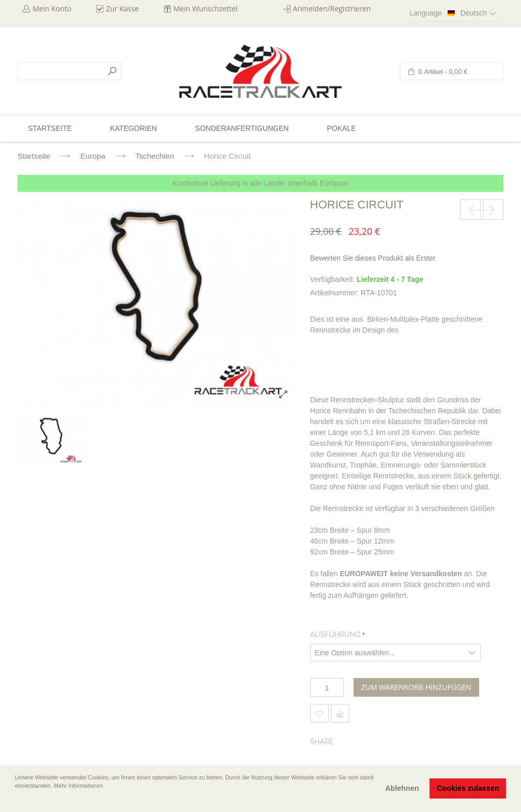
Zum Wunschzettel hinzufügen (319, 713)
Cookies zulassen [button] (468, 788)
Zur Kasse (122, 9)
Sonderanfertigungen (242, 128)
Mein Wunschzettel (206, 9)
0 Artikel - (442, 72)
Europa (93, 156)
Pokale (341, 128)
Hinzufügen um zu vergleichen (340, 713)
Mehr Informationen (78, 786)
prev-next (470, 209)
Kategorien (134, 128)
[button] (16, 800)
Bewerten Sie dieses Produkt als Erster (373, 258)
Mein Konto (52, 9)
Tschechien (155, 156)
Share (322, 742)
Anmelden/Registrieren (332, 9)
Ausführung (335, 635)
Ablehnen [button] (402, 788)
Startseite (34, 156)
